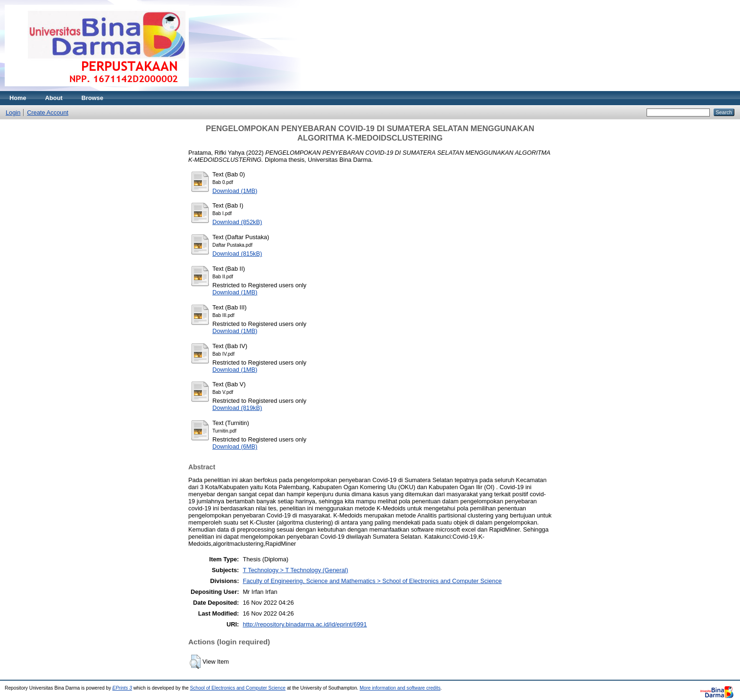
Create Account (48, 112)
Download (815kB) (237, 254)
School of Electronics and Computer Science (238, 688)
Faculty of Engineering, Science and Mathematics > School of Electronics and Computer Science (372, 581)
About (54, 98)
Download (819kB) (237, 408)
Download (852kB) (237, 222)
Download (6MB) (235, 446)
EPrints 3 (122, 688)
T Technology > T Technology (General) (295, 570)
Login (13, 112)
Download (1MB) (235, 191)
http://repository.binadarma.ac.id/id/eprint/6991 (305, 624)
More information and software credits (400, 688)
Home (18, 98)
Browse (92, 98)
